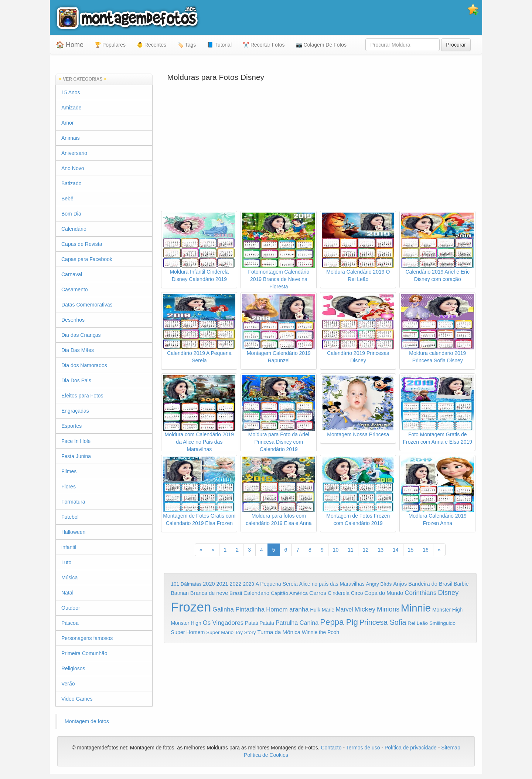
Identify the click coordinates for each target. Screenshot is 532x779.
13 (381, 550)
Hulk (315, 610)
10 (336, 550)
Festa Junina (76, 456)
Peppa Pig (339, 622)
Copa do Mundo (384, 593)
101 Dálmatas (186, 584)
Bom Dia (71, 214)
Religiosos (73, 668)
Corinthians (420, 593)
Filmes (69, 471)
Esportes (71, 426)
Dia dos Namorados (84, 365)
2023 (249, 584)
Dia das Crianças (81, 335)
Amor (67, 123)
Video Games (77, 699)
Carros (318, 593)
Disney (448, 592)
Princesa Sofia (383, 622)
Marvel (345, 609)
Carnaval (72, 274)
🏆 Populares (110, 45)
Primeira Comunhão (84, 653)
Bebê (67, 199)
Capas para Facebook (87, 259)
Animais (71, 138)
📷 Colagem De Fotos (321, 45)
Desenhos (73, 320)
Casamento (75, 289)
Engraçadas (75, 411)
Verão (68, 684)
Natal (67, 593)
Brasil (236, 593)
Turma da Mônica (279, 632)
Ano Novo (73, 168)
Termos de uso (363, 748)
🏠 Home (70, 45)
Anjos (400, 584)
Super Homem (188, 632)
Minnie (416, 608)
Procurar (456, 45)
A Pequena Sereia (277, 584)
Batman (180, 593)
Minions (388, 609)
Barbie (461, 584)
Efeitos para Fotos (82, 396)
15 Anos (71, 92)
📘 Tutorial (219, 45)
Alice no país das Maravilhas (332, 584)
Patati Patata (260, 623)
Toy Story (245, 632)
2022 (235, 584)
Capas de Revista (82, 244)
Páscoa (70, 623)
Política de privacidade (411, 748)
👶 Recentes (151, 45)
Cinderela (339, 593)
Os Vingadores (223, 623)
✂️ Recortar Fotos (264, 45)
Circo (357, 593)
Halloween (73, 532)
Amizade (71, 108)
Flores (69, 487)
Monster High (447, 610)
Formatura (73, 502)
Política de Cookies (266, 755)
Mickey (365, 609)
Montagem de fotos (87, 721)
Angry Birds (379, 584)
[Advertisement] (320, 152)
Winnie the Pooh (320, 632)
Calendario (256, 593)
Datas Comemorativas (87, 305)
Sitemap (451, 748)
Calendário (74, 229)
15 (411, 550)
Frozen (191, 607)
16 (426, 550)
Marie (328, 610)
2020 (209, 584)
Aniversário (74, 153)
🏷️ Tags (187, 45)
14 (396, 550)
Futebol (70, 517)
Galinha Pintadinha (238, 609)
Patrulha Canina (297, 623)
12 (366, 550)
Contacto (332, 748)
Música (69, 578)
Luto (66, 562)
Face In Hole (76, 441)
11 (351, 550)
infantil (69, 547)
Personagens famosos (87, 638)
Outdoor (71, 608)
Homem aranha (287, 609)
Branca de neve (209, 593)
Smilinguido (442, 623)
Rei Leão (418, 623)
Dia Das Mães (78, 350)
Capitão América (289, 593)
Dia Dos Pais (76, 380)
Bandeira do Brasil (430, 584)
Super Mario (220, 632)
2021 (222, 584)
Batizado (71, 183)
